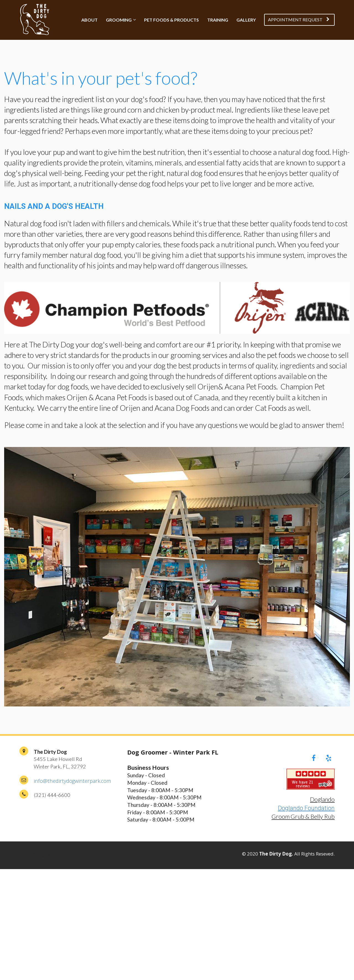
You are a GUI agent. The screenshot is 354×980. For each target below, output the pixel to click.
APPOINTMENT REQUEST (299, 20)
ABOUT (89, 20)
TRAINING (218, 20)
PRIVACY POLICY (37, 855)
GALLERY (246, 20)
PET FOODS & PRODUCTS (171, 20)
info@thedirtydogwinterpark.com (72, 781)
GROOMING (119, 20)
